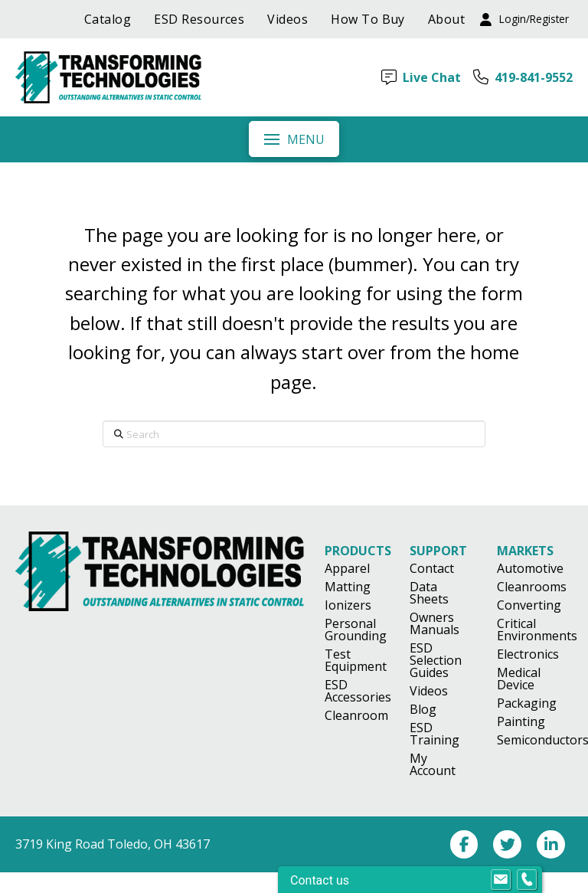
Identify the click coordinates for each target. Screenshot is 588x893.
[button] (524, 20)
